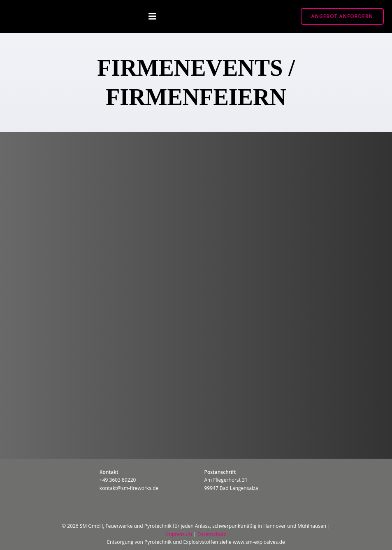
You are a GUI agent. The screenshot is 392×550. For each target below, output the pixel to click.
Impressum (179, 534)
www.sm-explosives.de (259, 542)
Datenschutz (212, 534)
